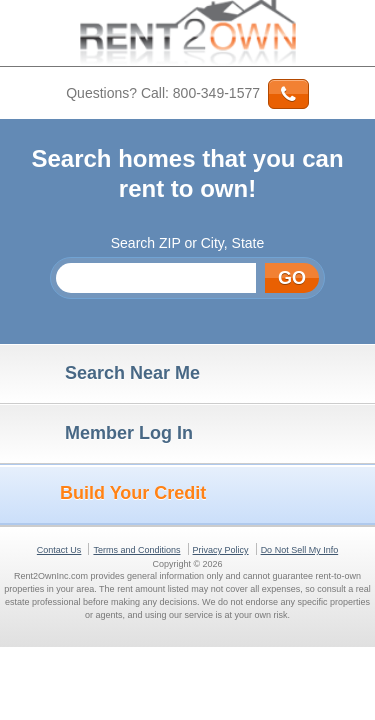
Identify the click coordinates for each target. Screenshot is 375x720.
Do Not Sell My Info (300, 550)
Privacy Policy (221, 550)
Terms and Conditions (136, 550)
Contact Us (59, 550)
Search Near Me (105, 374)
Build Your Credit (108, 494)
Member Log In (101, 434)
